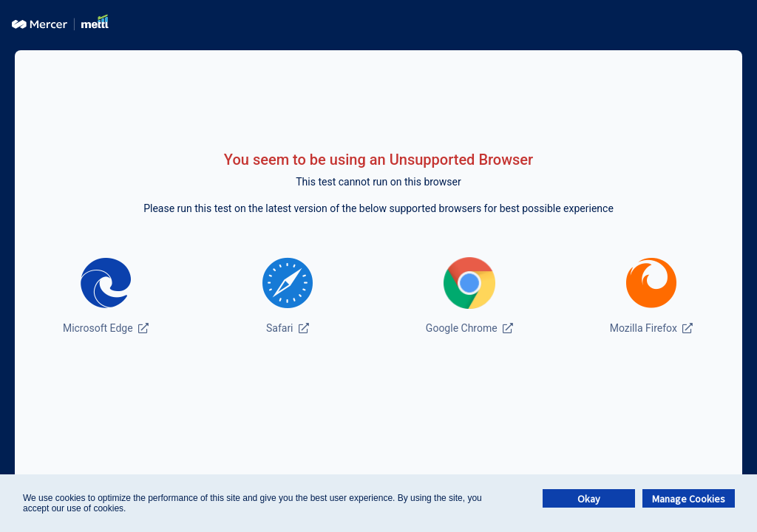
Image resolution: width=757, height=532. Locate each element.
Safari (288, 328)
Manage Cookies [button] (689, 499)
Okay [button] (589, 499)
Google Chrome (469, 328)
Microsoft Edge (106, 328)
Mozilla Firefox (652, 328)
